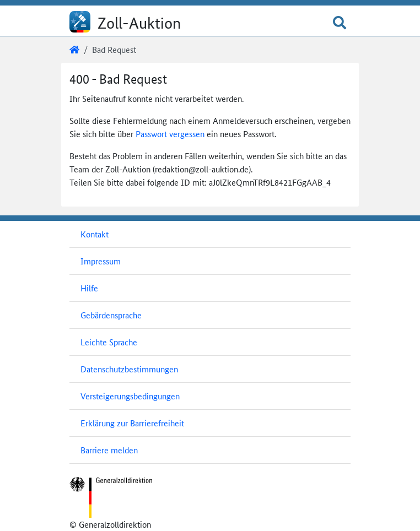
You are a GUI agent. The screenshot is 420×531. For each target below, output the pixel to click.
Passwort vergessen (170, 134)
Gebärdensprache (111, 315)
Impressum (101, 261)
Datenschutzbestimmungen (129, 369)
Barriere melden (109, 450)
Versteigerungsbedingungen (130, 396)
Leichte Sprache (109, 342)
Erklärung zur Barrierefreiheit (132, 423)
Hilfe (89, 288)
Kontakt (95, 234)
